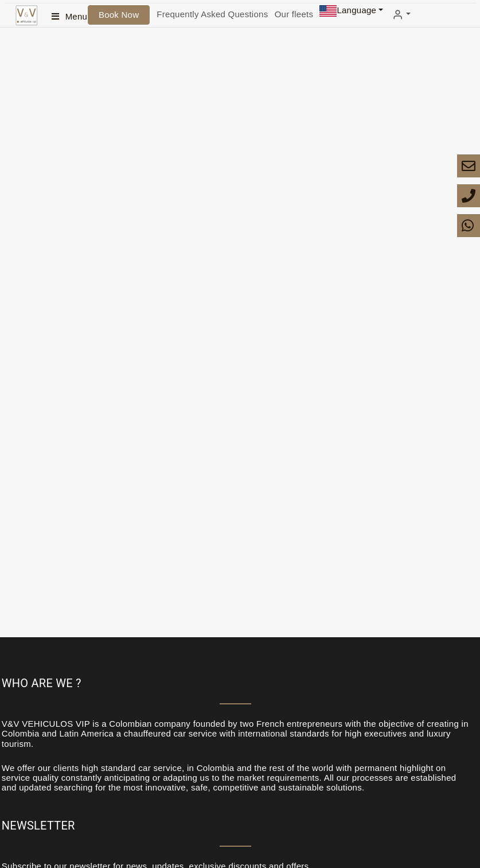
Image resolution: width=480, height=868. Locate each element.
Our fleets (294, 14)
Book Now (119, 15)
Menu (77, 16)
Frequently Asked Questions (212, 14)
